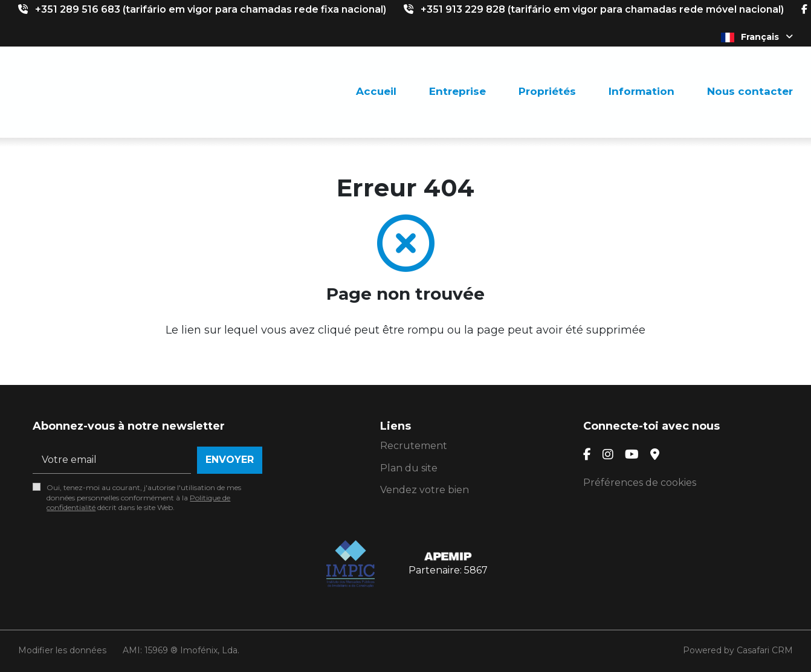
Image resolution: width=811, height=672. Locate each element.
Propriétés (547, 91)
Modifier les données (62, 650)
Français (757, 37)
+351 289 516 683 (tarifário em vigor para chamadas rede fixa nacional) (211, 9)
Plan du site (409, 468)
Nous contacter (750, 91)
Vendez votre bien (425, 490)
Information (641, 91)
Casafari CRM (765, 650)
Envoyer (230, 460)
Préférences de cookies (640, 483)
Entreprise (457, 91)
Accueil (376, 91)
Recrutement (414, 446)
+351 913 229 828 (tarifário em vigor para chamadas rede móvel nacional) (602, 9)
